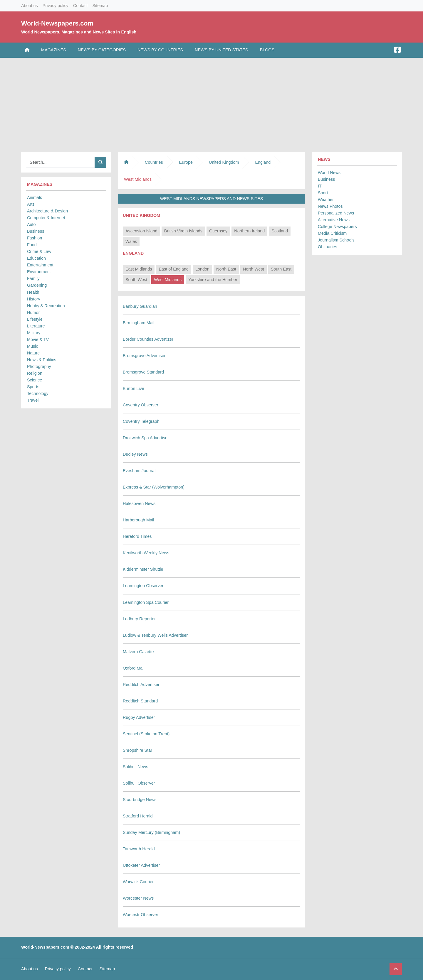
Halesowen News (139, 503)
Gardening (37, 285)
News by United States (221, 50)
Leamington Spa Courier (146, 602)
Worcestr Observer (140, 915)
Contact (80, 6)
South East (281, 269)
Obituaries (328, 247)
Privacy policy (56, 6)
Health (33, 292)
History (34, 299)
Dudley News (135, 454)
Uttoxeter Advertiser (141, 865)
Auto (31, 224)
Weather (326, 200)
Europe (186, 162)
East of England (174, 269)
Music (33, 346)
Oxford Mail (134, 668)
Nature (33, 353)
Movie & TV (38, 339)
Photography (39, 366)
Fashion (35, 238)
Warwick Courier (138, 882)
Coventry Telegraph (141, 421)
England (263, 162)
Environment (39, 272)
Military (34, 333)
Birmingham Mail (139, 323)
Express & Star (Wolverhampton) (154, 487)
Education (36, 258)
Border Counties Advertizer (148, 339)
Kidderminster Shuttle (143, 569)
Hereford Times (137, 536)
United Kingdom (224, 162)
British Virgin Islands (183, 231)
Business (36, 231)
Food (32, 245)
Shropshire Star (137, 750)
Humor (33, 312)
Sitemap (100, 6)
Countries (154, 162)
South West (136, 280)
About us (30, 6)
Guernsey (218, 231)
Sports (33, 387)
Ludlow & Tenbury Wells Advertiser (155, 635)
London (202, 269)
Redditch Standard (140, 701)
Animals (35, 197)
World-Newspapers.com (57, 23)
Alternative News (334, 220)
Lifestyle (35, 319)
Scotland (280, 231)
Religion (35, 373)
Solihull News (135, 767)
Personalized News (336, 213)
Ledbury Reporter (139, 619)
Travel (33, 400)
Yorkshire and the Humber (213, 280)
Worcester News (138, 898)
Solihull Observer (139, 783)
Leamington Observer (143, 586)
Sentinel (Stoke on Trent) (146, 734)
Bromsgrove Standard (143, 372)
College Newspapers (337, 227)
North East (226, 269)
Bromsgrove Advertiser (144, 356)
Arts (31, 204)
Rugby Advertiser (139, 717)
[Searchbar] (60, 162)
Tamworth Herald (139, 849)
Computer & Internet (46, 218)
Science (35, 380)
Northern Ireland (249, 231)
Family (33, 278)
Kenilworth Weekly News (146, 553)
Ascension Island (141, 231)
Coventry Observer (141, 405)
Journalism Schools (336, 240)
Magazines (54, 50)
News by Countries (160, 50)
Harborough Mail (138, 520)
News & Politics (42, 360)
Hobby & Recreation (46, 306)
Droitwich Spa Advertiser (146, 438)
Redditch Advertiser (141, 685)
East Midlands (139, 269)
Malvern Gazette (138, 652)
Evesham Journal (139, 471)
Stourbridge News (140, 800)
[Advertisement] (211, 104)
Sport (323, 193)
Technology (38, 393)
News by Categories (102, 50)
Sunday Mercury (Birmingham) (151, 832)
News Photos (330, 206)
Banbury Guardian (140, 306)
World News (329, 173)
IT (320, 186)
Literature (36, 326)
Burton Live (134, 388)
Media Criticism (332, 233)
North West (254, 269)
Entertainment (40, 265)
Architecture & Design (47, 211)
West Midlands (168, 280)
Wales (131, 241)
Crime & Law (39, 251)
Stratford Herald (138, 816)
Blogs (267, 50)
